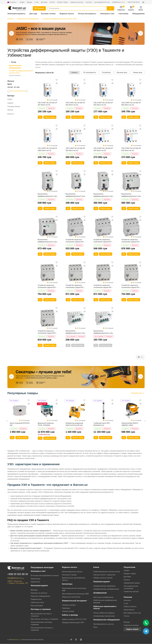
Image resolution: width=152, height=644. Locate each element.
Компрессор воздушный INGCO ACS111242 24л (74, 424)
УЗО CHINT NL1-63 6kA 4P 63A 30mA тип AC (131, 149)
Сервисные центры (131, 592)
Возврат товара (130, 574)
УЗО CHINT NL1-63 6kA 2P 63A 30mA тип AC (103, 104)
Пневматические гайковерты (104, 586)
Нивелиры (66, 608)
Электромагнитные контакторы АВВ (74, 590)
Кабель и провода (70, 615)
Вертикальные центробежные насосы (74, 579)
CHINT (10, 99)
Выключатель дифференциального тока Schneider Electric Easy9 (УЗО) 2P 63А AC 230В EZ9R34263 (47, 195)
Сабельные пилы (37, 602)
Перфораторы (36, 599)
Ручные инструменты (87, 14)
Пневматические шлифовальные (106, 589)
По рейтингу (106, 72)
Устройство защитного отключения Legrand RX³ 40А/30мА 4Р (103, 241)
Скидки (126, 570)
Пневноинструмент (102, 582)
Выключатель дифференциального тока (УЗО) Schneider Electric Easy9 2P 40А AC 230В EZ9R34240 (103, 195)
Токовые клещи (68, 611)
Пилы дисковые (37, 606)
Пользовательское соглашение (131, 587)
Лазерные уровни (69, 605)
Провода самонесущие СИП (73, 622)
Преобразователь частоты (104, 624)
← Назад (12, 62)
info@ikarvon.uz (15, 578)
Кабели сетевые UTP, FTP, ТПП (74, 619)
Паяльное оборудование (40, 596)
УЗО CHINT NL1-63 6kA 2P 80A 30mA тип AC (131, 104)
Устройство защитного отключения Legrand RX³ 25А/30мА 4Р (75, 241)
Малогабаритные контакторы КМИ (75, 594)
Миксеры (34, 590)
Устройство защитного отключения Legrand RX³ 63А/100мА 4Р (75, 287)
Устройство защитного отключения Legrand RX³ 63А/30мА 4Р (130, 241)
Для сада (33, 14)
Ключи (96, 567)
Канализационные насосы (72, 572)
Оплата (127, 580)
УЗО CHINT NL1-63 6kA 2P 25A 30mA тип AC (47, 104)
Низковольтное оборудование (28, 19)
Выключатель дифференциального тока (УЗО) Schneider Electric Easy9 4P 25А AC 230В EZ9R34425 (47, 241)
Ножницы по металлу (39, 593)
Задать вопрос (132, 629)
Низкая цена (138, 72)
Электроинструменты (16, 14)
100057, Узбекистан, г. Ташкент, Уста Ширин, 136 (18, 582)
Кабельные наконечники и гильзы (105, 608)
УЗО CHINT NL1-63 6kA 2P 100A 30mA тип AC (47, 149)
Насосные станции (69, 575)
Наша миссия (129, 610)
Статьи (126, 616)
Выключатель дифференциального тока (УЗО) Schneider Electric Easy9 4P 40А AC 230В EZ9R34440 (131, 195)
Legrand (10, 103)
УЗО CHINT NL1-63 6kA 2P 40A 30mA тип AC (75, 104)
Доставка (127, 577)
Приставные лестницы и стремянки (44, 619)
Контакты (127, 600)
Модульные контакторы (71, 597)
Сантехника (123, 14)
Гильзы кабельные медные (104, 613)
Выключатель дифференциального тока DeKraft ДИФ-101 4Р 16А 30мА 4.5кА (75, 332)
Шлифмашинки (100, 593)
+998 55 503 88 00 (18, 574)
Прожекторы (36, 579)
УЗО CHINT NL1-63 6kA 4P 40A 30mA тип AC (103, 149)
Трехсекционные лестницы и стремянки (42, 629)
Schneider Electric (14, 107)
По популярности (90, 72)
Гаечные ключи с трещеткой (104, 575)
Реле (95, 627)
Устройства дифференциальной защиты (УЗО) (60, 19)
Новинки (74, 72)
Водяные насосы (67, 14)
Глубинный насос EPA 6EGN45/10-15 (102, 424)
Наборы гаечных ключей (103, 578)
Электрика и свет (107, 14)
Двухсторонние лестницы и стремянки (41, 615)
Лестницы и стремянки (41, 609)
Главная (10, 19)
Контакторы (67, 584)
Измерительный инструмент (74, 601)
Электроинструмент (39, 586)
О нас (126, 604)
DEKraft (10, 110)
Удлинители (35, 582)
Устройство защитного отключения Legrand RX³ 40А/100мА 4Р (47, 287)
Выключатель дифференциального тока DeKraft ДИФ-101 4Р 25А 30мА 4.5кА (103, 332)
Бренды (127, 622)
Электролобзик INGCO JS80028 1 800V (130, 424)
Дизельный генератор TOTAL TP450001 (46, 424)
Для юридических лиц (132, 613)
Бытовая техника (48, 14)
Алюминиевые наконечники (104, 616)
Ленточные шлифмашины (103, 597)
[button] (11, 33)
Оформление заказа (132, 583)
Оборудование (138, 14)
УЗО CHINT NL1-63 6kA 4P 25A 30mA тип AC (75, 149)
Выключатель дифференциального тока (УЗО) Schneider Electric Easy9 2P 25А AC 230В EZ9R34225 (75, 195)
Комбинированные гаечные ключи (107, 572)
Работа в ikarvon (130, 607)
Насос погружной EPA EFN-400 (20, 424)
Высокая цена (122, 72)
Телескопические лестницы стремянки (41, 623)
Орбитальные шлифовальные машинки (105, 602)
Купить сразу (50, 117)
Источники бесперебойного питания (45, 576)
